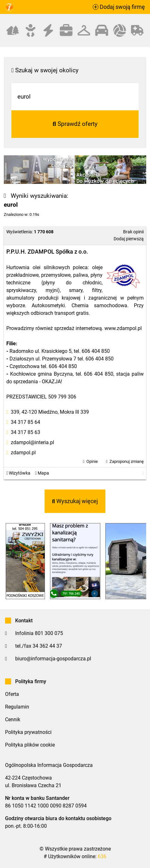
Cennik (13, 719)
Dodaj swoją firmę (119, 7)
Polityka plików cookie (30, 745)
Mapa (42, 473)
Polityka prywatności (28, 732)
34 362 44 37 (47, 646)
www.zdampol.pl (123, 328)
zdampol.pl (23, 453)
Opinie (92, 461)
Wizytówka (18, 473)
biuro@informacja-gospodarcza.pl (53, 659)
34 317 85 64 (25, 422)
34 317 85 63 (25, 432)
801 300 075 (49, 633)
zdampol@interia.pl (32, 442)
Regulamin (17, 707)
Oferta (12, 694)
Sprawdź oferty (75, 124)
